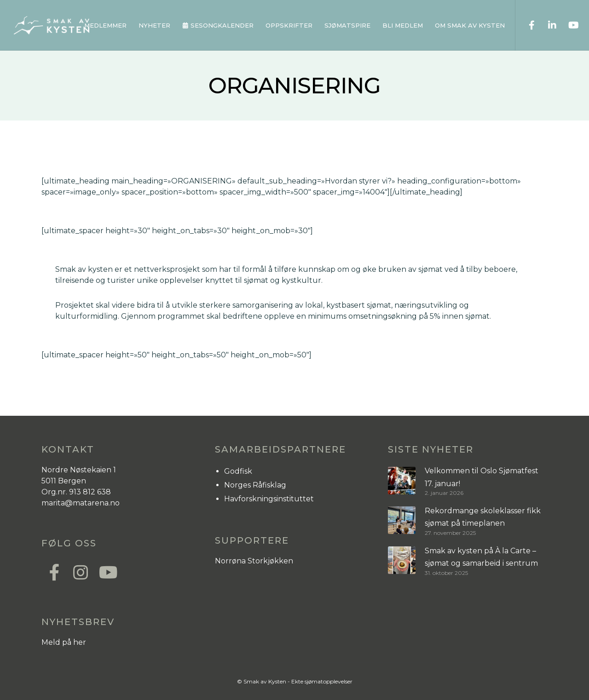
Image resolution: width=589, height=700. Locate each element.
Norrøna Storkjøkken (254, 561)
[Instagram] (80, 571)
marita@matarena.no (81, 503)
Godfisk (238, 471)
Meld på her (64, 642)
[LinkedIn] (546, 25)
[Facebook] (526, 25)
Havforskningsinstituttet (269, 499)
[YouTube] (567, 25)
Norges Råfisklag (255, 485)
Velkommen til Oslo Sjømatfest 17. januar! (482, 477)
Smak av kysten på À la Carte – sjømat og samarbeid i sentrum (481, 557)
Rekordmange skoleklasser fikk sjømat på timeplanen (483, 517)
